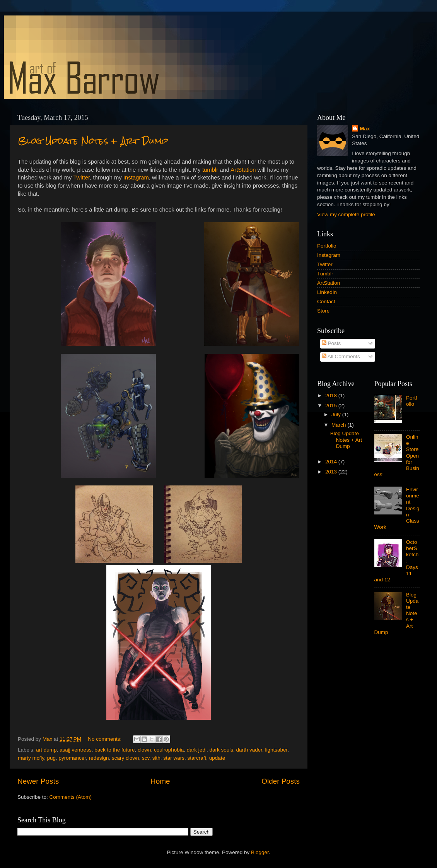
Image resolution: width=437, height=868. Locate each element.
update (217, 758)
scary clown (125, 758)
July (337, 414)
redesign (99, 758)
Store (323, 311)
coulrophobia (169, 750)
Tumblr (325, 274)
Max (365, 129)
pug (52, 758)
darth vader (249, 750)
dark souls (221, 750)
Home (160, 781)
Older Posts (281, 781)
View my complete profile (346, 214)
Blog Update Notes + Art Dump (93, 141)
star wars (174, 758)
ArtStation (243, 170)
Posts (331, 343)
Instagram (136, 178)
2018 (332, 396)
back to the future (114, 750)
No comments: (105, 739)
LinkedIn (327, 292)
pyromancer (73, 758)
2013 (332, 472)
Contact (326, 302)
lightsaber (277, 750)
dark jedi (197, 750)
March (339, 425)
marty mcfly (31, 758)
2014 (332, 462)
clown (144, 750)
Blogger (260, 852)
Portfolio (327, 246)
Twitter (81, 178)
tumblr (210, 170)
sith (156, 758)
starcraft (197, 758)
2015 (332, 406)
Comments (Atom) (71, 797)
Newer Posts (38, 781)
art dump (46, 750)
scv (146, 758)
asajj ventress (76, 750)
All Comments (341, 356)
